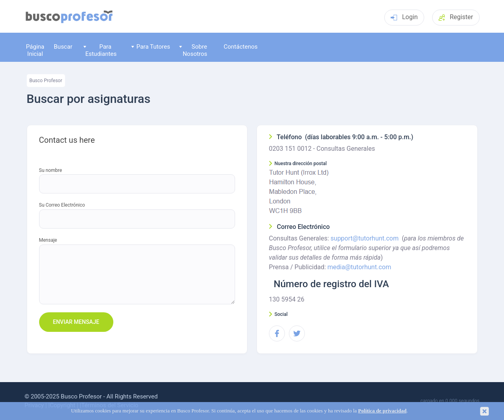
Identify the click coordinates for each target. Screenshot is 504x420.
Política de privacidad (382, 411)
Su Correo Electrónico (62, 205)
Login (404, 17)
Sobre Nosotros (193, 50)
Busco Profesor (46, 81)
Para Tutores (151, 47)
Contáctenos (241, 47)
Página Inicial (35, 50)
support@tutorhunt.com (365, 238)
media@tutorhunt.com (360, 267)
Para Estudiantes (100, 50)
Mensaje (48, 240)
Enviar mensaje (76, 322)
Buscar (63, 47)
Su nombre (51, 171)
